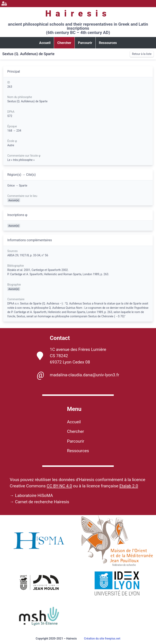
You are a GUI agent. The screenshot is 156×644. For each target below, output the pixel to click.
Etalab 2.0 (129, 486)
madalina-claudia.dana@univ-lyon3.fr (78, 375)
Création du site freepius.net (102, 639)
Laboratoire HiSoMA (34, 496)
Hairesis (78, 14)
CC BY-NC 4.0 (59, 486)
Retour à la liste (142, 54)
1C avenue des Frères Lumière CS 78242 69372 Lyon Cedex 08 (71, 356)
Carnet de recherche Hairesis (42, 502)
